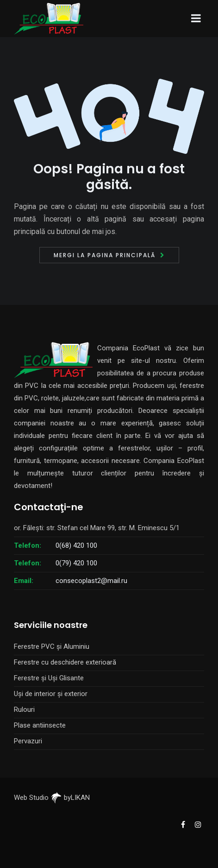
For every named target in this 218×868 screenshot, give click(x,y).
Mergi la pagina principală (105, 255)
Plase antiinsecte (40, 725)
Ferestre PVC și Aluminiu (52, 646)
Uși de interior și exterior (51, 694)
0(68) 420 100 (76, 545)
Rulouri (24, 710)
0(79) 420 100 (76, 563)
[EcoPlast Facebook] (183, 824)
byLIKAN (70, 798)
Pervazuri (28, 741)
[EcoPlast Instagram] (198, 824)
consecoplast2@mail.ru (91, 581)
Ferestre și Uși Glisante (49, 678)
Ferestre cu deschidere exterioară (65, 662)
